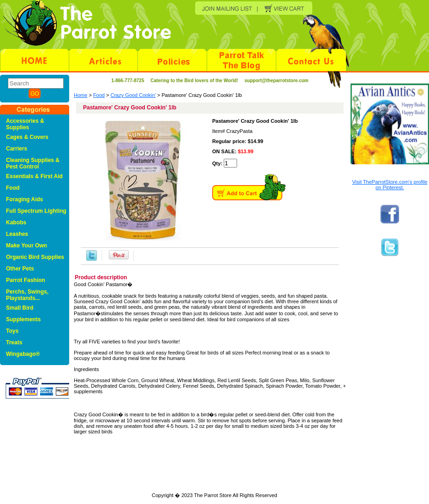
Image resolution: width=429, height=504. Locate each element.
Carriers (17, 149)
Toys (12, 331)
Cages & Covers (27, 137)
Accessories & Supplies (25, 124)
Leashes (17, 234)
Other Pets (20, 269)
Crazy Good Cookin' (133, 95)
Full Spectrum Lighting (36, 211)
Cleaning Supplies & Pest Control (33, 163)
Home (80, 95)
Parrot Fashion (26, 280)
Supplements (23, 319)
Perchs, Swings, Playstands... (27, 295)
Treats (14, 342)
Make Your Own (27, 246)
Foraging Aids (24, 199)
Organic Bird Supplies (35, 257)
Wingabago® (23, 354)
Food (99, 95)
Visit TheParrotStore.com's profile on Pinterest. (390, 185)
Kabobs (16, 222)
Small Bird (20, 308)
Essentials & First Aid (34, 176)
